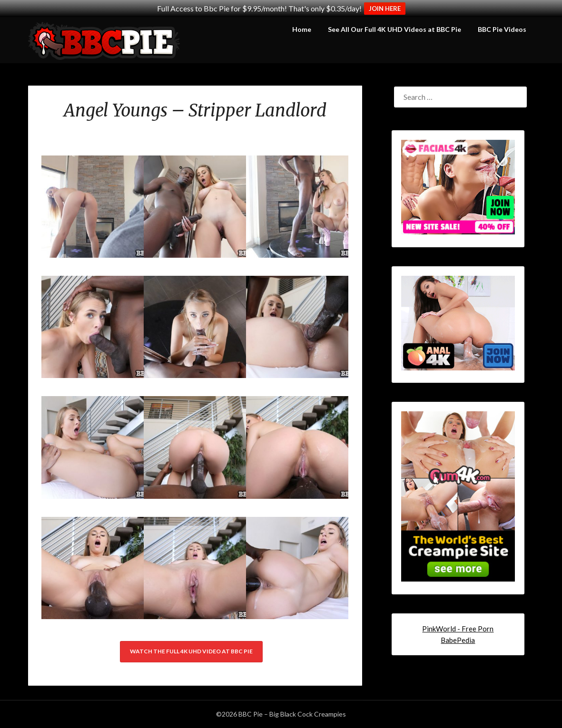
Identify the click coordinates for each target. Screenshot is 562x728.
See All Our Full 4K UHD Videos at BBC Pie (394, 29)
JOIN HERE (385, 9)
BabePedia (458, 640)
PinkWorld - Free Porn (458, 629)
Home (302, 29)
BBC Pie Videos (502, 29)
